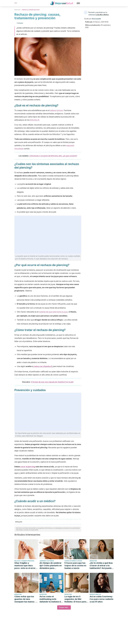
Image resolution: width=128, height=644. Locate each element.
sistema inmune (56, 110)
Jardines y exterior (47, 561)
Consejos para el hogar (73, 561)
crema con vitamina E (43, 366)
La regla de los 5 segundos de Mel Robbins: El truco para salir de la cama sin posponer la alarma (75, 599)
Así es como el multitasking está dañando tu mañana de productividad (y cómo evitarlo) (51, 599)
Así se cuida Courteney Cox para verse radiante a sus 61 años (101, 599)
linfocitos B (35, 120)
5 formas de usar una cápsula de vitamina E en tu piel (52, 382)
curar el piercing (28, 467)
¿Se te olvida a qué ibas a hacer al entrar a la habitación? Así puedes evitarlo (101, 566)
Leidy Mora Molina (102, 15)
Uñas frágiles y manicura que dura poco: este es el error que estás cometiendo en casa (25, 566)
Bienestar (17, 10)
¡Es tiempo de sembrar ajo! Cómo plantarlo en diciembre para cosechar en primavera (51, 566)
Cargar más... (64, 607)
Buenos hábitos (95, 594)
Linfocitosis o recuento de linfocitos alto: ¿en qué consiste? (53, 156)
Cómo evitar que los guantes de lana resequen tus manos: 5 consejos (25, 599)
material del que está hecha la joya (53, 312)
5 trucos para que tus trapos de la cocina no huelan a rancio (75, 566)
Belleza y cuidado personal (31, 10)
